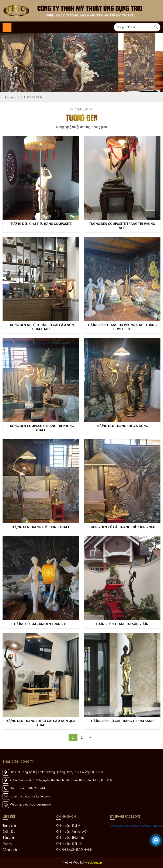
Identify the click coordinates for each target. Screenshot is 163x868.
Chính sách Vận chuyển (72, 832)
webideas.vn (93, 862)
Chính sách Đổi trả (69, 844)
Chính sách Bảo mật (70, 838)
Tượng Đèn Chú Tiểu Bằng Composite (41, 224)
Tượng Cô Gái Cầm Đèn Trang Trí (41, 624)
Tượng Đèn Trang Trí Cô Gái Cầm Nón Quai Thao (41, 723)
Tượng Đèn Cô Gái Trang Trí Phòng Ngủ (122, 527)
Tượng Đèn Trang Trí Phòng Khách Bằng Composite (122, 327)
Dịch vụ (8, 844)
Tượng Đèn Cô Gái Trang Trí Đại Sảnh (122, 721)
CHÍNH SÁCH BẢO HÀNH (74, 850)
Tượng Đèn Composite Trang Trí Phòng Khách (41, 428)
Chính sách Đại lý (68, 826)
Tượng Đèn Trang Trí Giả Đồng (122, 426)
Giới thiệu (9, 832)
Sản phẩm (9, 838)
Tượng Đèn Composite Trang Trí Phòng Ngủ (122, 226)
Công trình (10, 850)
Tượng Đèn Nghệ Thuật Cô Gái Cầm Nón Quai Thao (41, 327)
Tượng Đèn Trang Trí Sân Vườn (122, 624)
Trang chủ (9, 826)
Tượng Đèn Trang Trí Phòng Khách (41, 527)
